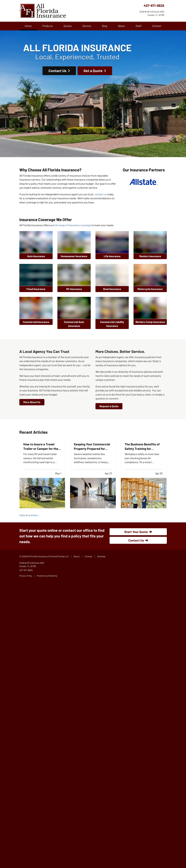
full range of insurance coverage (73, 225)
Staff (139, 26)
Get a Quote (95, 69)
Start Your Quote (138, 532)
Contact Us (59, 69)
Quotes (68, 26)
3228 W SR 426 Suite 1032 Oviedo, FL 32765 (32, 565)
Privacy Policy (26, 576)
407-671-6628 (154, 5)
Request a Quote (109, 406)
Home (31, 26)
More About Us (32, 402)
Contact (157, 26)
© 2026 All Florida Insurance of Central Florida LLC (44, 556)
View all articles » (29, 515)
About (121, 26)
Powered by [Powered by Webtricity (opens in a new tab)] (47, 576)
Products (48, 26)
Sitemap (101, 556)
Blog (105, 26)
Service (87, 26)
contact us (101, 194)
